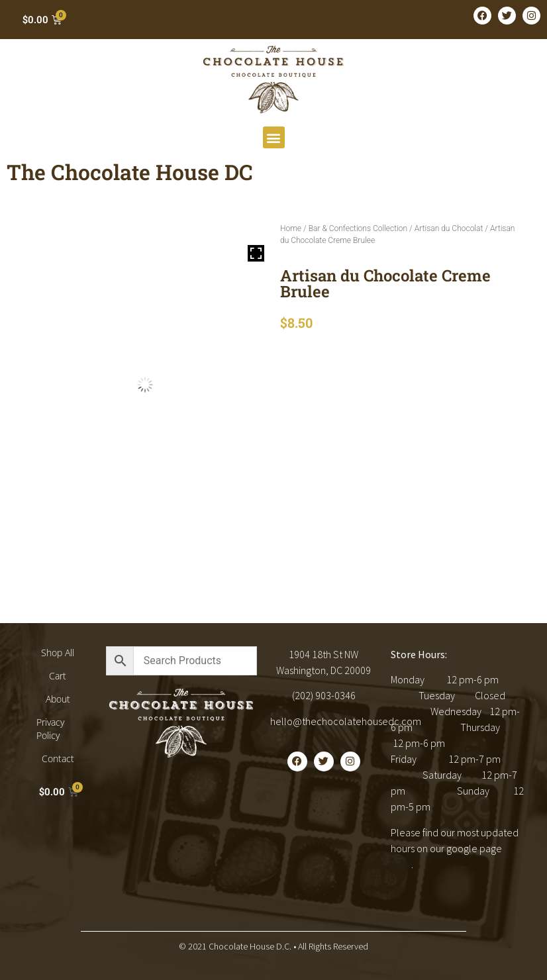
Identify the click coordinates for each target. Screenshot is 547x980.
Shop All (58, 653)
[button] (274, 137)
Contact (58, 759)
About (58, 699)
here (401, 864)
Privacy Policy (50, 729)
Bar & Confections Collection (358, 228)
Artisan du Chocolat (449, 228)
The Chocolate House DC (130, 172)
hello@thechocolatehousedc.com (346, 721)
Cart (58, 676)
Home (291, 228)
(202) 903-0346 (324, 695)
